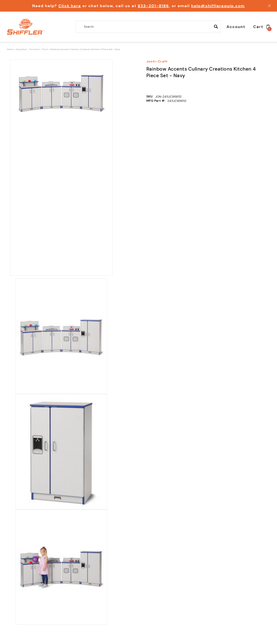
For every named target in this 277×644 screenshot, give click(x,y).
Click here (70, 6)
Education (21, 49)
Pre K (45, 49)
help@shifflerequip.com (218, 6)
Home (10, 49)
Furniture (35, 49)
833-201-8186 (153, 6)
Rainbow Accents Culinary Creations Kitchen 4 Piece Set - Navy (85, 49)
